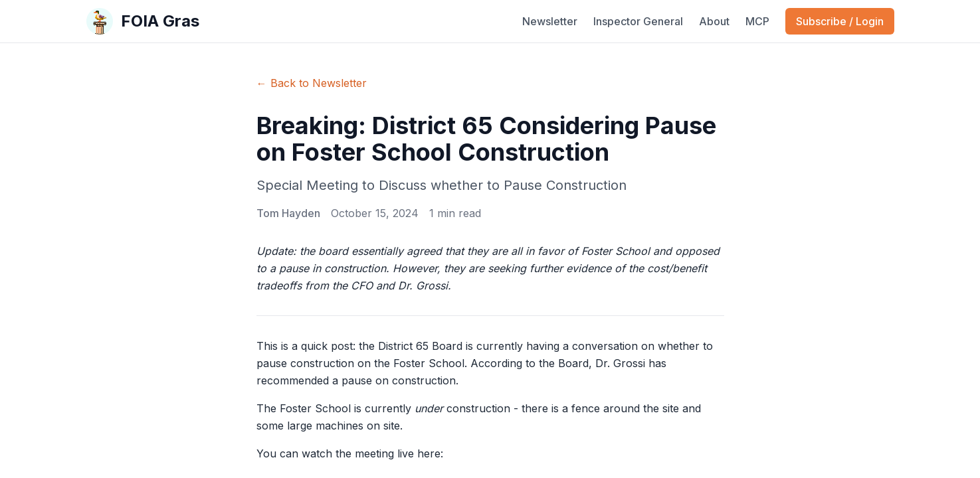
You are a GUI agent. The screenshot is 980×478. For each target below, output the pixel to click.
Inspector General (638, 21)
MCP (757, 21)
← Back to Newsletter (312, 83)
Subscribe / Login (840, 21)
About (714, 21)
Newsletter (550, 21)
